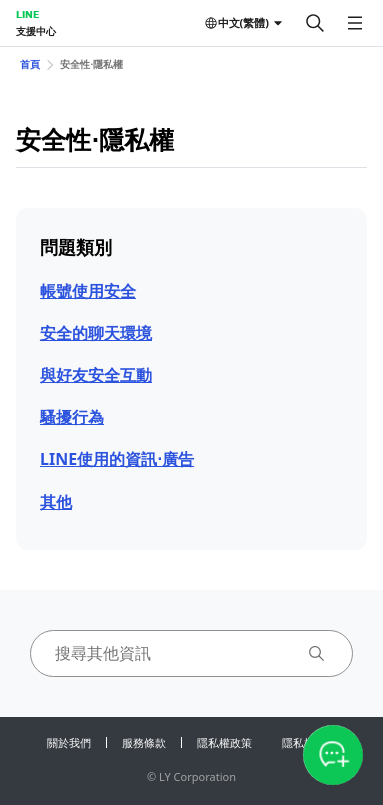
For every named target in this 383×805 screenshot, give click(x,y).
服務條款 (144, 742)
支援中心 (36, 31)
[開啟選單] (355, 23)
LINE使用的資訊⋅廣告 (117, 459)
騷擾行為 (72, 417)
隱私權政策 (224, 742)
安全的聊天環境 (96, 333)
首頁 (30, 64)
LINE (27, 14)
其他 (56, 502)
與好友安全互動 (96, 375)
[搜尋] (315, 23)
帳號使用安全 (88, 291)
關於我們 (69, 742)
